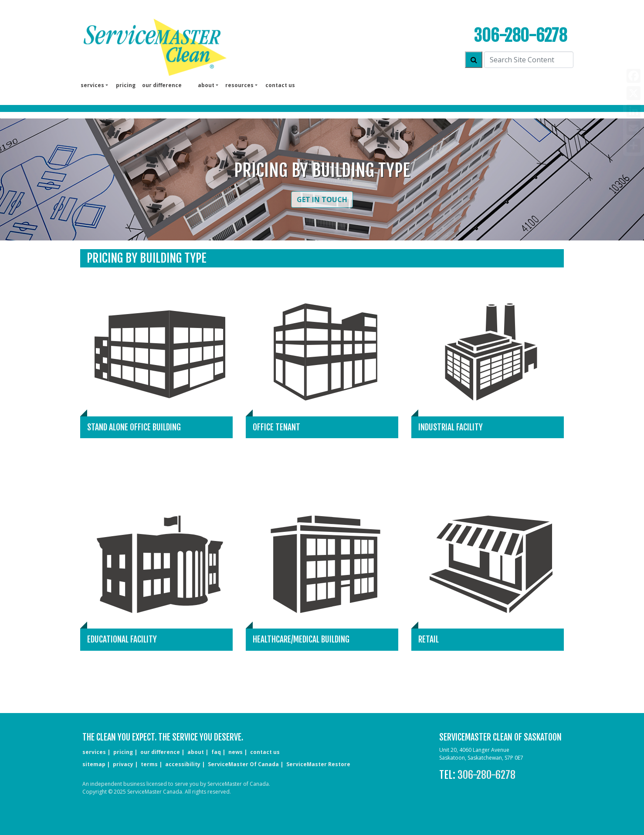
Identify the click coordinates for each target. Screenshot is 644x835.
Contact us (280, 85)
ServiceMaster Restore (318, 764)
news (236, 752)
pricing (126, 85)
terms (149, 764)
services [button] (92, 85)
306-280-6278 (520, 35)
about (196, 752)
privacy (123, 764)
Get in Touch (322, 199)
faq (216, 752)
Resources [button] (239, 85)
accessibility (183, 764)
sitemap (94, 764)
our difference (162, 85)
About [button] (206, 85)
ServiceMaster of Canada (243, 764)
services (94, 752)
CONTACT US (265, 752)
